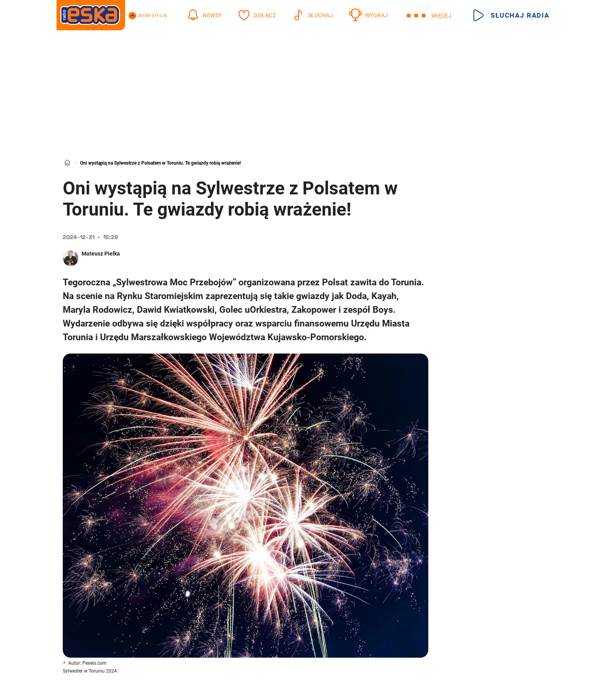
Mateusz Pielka (101, 254)
